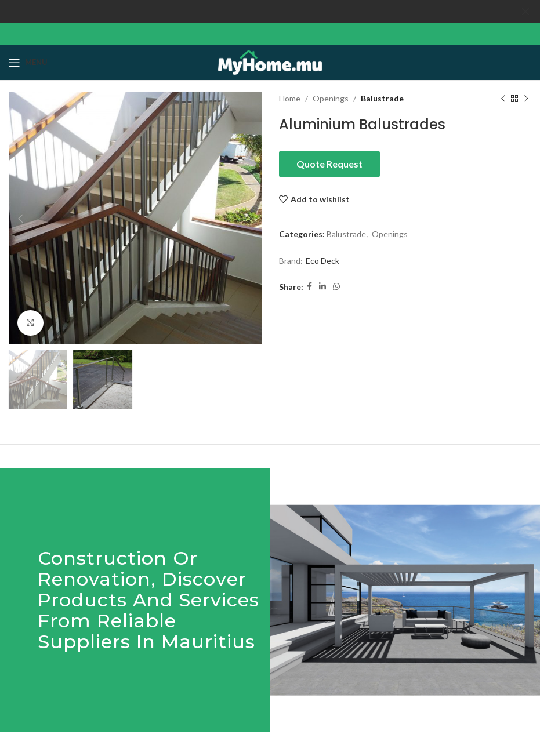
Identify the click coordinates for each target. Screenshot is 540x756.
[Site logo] (270, 61)
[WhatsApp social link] (336, 286)
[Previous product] (502, 98)
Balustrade (382, 98)
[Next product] (525, 98)
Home (290, 98)
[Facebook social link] (309, 286)
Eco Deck (322, 260)
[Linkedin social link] (322, 286)
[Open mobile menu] (28, 62)
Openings (331, 98)
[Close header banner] (525, 12)
